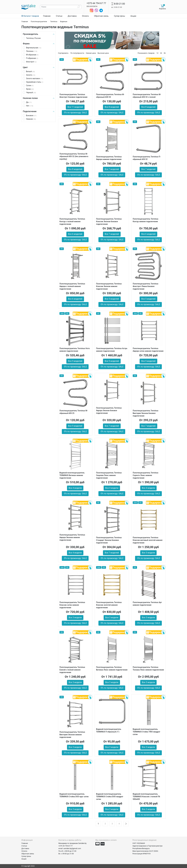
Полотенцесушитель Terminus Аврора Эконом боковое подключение (109, 410)
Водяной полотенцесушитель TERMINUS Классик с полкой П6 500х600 (146, 797)
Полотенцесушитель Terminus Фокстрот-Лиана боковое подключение (146, 286)
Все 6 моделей (75, 234)
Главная (47, 16)
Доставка (72, 16)
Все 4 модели (75, 488)
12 (157, 53)
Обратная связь (101, 16)
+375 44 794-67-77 (66, 846)
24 (161, 53)
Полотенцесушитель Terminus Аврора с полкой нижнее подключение (72, 286)
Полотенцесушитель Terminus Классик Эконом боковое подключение (109, 221)
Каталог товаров (30, 16)
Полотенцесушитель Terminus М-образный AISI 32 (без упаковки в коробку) (74, 156)
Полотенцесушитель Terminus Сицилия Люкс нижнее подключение (109, 475)
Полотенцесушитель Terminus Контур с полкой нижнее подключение (72, 221)
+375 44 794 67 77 (96, 3)
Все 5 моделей (112, 299)
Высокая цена (103, 53)
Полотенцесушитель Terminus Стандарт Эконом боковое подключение (109, 540)
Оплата (85, 16)
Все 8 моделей (112, 107)
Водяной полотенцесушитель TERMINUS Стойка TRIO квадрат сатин (146, 732)
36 (165, 53)
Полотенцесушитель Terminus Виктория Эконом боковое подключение (146, 413)
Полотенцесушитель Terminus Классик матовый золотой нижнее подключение (148, 540)
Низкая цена (91, 53)
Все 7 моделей (112, 169)
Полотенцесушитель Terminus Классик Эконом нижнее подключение (109, 286)
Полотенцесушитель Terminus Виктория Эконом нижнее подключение (72, 735)
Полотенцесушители (39, 21)
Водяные (64, 21)
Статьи (59, 16)
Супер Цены (120, 16)
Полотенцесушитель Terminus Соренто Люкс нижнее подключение (146, 475)
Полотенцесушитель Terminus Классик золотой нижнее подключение (109, 605)
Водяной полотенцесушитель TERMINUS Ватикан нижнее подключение (72, 475)
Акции (133, 16)
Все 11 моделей (75, 107)
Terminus (54, 21)
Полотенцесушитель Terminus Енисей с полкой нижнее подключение (72, 670)
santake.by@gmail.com (72, 848)
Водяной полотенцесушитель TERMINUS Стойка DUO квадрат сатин (110, 797)
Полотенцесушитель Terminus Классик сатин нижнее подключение (72, 605)
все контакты (92, 6)
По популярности (77, 53)
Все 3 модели (148, 553)
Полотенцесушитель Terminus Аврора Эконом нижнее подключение (72, 537)
